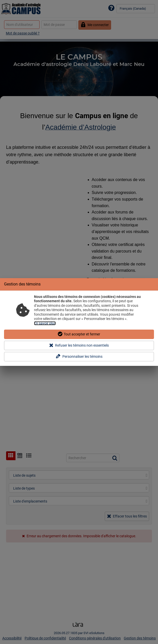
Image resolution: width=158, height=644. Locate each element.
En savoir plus (45, 323)
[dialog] (79, 322)
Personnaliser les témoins (79, 356)
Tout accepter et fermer (79, 334)
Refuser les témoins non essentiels (79, 345)
